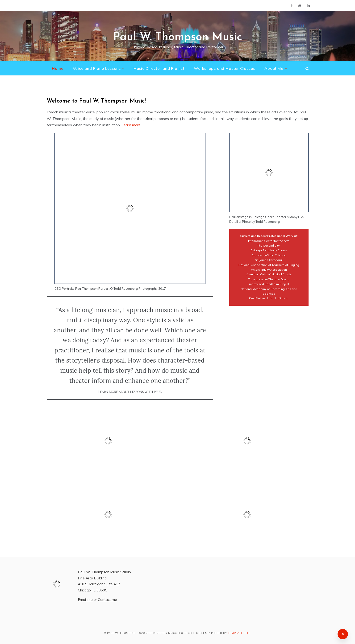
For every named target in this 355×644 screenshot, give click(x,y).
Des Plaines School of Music (269, 298)
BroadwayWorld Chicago (269, 255)
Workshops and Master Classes (224, 68)
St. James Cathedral (269, 260)
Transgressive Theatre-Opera (269, 279)
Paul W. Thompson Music (177, 37)
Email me (85, 600)
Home (58, 68)
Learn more (131, 125)
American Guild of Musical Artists (269, 274)
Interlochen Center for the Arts (269, 241)
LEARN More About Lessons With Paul (130, 392)
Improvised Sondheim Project (269, 284)
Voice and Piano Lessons (98, 68)
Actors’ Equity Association (269, 270)
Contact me (107, 600)
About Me (275, 68)
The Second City (269, 246)
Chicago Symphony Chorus (269, 250)
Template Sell (239, 633)
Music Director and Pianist (159, 68)
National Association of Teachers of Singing (269, 265)
